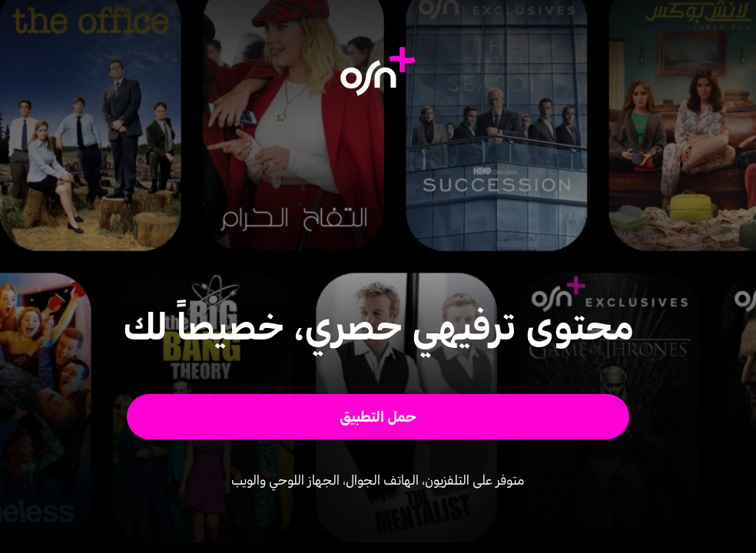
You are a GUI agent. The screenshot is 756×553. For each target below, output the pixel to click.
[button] (378, 417)
